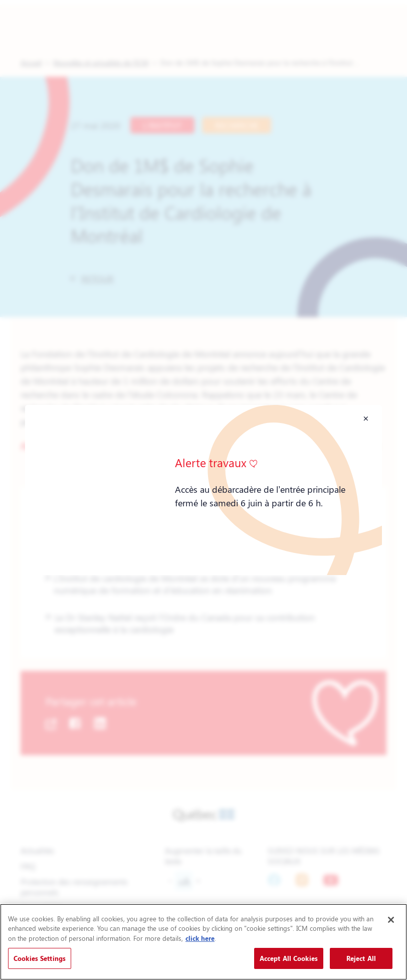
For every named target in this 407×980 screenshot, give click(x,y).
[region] (203, 942)
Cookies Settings (40, 958)
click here (200, 938)
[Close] (391, 920)
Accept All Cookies (289, 958)
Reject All (361, 958)
